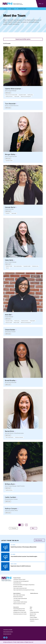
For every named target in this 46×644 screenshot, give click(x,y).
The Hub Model (17, 600)
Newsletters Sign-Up (34, 619)
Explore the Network (17, 593)
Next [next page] (34, 528)
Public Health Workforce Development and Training (24, 590)
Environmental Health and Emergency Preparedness (24, 585)
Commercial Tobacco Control (19, 579)
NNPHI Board (32, 616)
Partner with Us (16, 607)
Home (5, 9)
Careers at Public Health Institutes (20, 602)
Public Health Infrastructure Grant (20, 588)
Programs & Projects (17, 578)
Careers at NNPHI (33, 617)
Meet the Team (33, 614)
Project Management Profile (19, 609)
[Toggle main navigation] (41, 4)
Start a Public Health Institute (19, 595)
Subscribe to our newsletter (8, 630)
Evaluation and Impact (18, 586)
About (12, 9)
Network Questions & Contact (19, 604)
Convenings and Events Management (21, 581)
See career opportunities (7, 634)
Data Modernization (17, 583)
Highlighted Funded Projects (19, 610)
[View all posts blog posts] (39, 540)
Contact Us (32, 621)
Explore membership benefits (8, 632)
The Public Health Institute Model (20, 599)
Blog (31, 609)
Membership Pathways (18, 597)
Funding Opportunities (34, 612)
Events (31, 610)
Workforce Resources (34, 593)
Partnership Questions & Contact (20, 614)
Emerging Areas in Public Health (20, 612)
